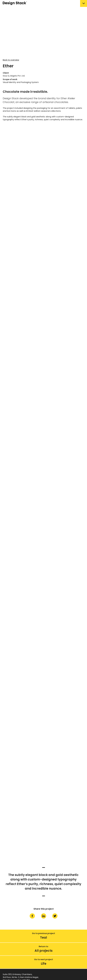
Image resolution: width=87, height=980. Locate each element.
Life (44, 964)
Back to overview (11, 60)
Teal (44, 938)
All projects (44, 951)
